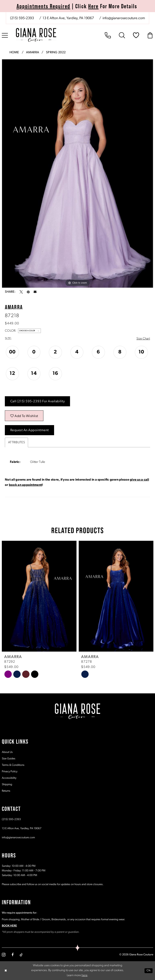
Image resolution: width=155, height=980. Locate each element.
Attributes (16, 442)
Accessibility (9, 778)
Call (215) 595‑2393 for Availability (38, 401)
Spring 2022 (56, 52)
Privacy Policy (10, 771)
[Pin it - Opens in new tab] (28, 292)
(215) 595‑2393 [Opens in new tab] (11, 819)
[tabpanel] (77, 173)
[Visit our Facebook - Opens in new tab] (13, 955)
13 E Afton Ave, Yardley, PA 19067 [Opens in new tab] (22, 828)
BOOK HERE (9, 926)
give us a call (139, 480)
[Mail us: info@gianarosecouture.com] (123, 18)
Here (93, 6)
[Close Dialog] (6, 971)
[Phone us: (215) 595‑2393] (22, 18)
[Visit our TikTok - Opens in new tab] (21, 955)
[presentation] (39, 596)
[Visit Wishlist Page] (136, 35)
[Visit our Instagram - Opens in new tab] (4, 954)
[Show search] (122, 35)
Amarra (32, 52)
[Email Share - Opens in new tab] (35, 292)
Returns (6, 791)
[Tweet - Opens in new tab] (21, 292)
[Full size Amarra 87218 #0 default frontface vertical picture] (77, 173)
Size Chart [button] (143, 339)
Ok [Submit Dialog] (149, 970)
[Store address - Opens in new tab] (68, 18)
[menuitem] (77, 18)
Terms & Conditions (13, 765)
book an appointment (25, 485)
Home (14, 52)
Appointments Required (43, 6)
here (84, 975)
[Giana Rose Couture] (36, 35)
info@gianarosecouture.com (18, 837)
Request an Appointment (30, 430)
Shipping (7, 784)
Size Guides (9, 758)
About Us (7, 752)
